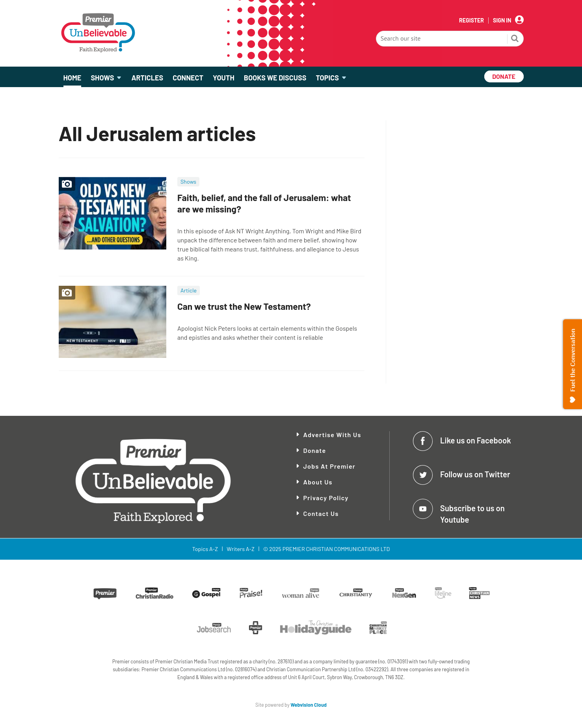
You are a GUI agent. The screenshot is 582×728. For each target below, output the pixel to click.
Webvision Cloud (309, 705)
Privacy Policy (326, 498)
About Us (318, 482)
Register (471, 20)
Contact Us (321, 513)
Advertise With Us (332, 435)
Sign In (502, 20)
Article (189, 290)
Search (515, 39)
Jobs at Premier (330, 466)
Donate (315, 450)
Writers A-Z (240, 549)
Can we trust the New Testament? (244, 306)
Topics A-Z (205, 549)
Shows (188, 182)
